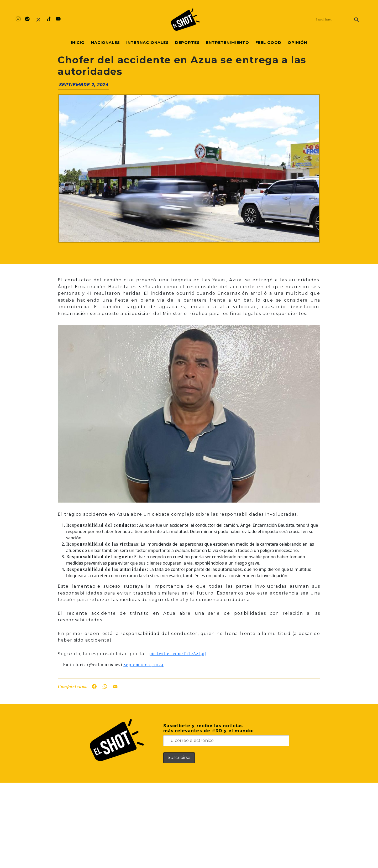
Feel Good (268, 43)
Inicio (78, 43)
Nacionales (106, 43)
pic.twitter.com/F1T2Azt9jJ (178, 653)
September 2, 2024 (143, 665)
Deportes (187, 43)
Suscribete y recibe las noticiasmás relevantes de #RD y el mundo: (226, 735)
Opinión (297, 43)
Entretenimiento (228, 43)
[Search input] (334, 20)
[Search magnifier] (356, 20)
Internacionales (148, 43)
